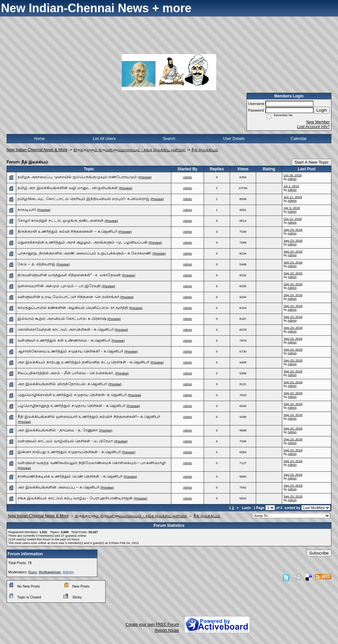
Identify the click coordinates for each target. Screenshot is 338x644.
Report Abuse (167, 630)
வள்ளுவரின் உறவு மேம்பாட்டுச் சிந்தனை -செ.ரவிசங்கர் (68, 297)
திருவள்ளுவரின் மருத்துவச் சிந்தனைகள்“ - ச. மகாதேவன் (69, 275)
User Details (234, 139)
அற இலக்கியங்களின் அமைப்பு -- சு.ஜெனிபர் (58, 487)
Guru (33, 572)
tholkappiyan (50, 572)
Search (169, 139)
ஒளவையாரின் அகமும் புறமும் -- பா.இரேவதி (59, 286)
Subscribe (319, 553)
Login (322, 110)
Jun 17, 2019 (293, 197)
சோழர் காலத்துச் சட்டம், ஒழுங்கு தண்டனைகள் (61, 220)
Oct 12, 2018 (293, 219)
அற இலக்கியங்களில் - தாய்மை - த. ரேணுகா (58, 430)
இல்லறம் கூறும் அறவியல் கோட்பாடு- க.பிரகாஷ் (62, 319)
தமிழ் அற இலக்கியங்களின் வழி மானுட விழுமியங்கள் (68, 188)
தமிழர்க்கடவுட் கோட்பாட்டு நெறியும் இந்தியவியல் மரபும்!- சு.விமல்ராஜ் (83, 199)
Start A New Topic (312, 162)
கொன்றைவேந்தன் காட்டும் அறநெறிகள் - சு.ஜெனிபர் (66, 329)
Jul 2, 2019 (291, 186)
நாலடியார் (27, 210)
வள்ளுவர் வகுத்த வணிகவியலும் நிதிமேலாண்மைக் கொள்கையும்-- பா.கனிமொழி (92, 463)
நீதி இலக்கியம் (205, 150)
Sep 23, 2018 (293, 230)
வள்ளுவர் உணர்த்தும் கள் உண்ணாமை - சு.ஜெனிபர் (64, 340)
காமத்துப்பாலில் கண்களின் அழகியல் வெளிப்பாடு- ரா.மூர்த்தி (73, 308)
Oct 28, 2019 (293, 175)
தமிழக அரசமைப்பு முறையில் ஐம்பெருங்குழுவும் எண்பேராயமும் (77, 177)
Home (39, 139)
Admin (187, 177)
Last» (247, 508)
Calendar (299, 139)
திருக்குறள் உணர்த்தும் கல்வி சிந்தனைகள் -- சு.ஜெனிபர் (67, 231)
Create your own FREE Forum (152, 625)
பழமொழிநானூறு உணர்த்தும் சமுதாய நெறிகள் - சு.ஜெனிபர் (71, 406)
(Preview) (145, 177)
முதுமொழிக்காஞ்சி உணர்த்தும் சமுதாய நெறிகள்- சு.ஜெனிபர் (72, 395)
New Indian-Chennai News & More (37, 150)
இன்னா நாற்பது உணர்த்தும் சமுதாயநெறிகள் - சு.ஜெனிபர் (69, 452)
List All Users (104, 139)
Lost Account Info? (313, 127)
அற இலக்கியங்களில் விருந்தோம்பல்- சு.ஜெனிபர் (62, 384)
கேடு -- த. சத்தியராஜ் (36, 264)
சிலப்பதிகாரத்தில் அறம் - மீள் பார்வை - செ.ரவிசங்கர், (66, 373)
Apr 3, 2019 (292, 208)
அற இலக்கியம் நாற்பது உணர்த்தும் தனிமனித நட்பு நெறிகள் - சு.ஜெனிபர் (83, 362)
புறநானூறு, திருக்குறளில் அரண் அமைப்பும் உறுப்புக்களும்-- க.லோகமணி (84, 253)
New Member (318, 122)
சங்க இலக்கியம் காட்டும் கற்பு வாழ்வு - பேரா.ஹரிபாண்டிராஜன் (75, 498)
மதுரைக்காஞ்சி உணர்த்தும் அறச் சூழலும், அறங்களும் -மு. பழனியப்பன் (83, 242)
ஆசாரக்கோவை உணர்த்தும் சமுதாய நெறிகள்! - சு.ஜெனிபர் (70, 351)
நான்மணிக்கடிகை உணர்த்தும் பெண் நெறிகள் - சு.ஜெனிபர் (70, 476)
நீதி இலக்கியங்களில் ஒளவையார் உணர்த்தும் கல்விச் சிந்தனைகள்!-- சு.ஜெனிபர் (89, 417)
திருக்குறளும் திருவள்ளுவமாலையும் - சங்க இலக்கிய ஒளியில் (130, 150)
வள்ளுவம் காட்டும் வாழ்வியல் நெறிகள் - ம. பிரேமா (65, 441)
